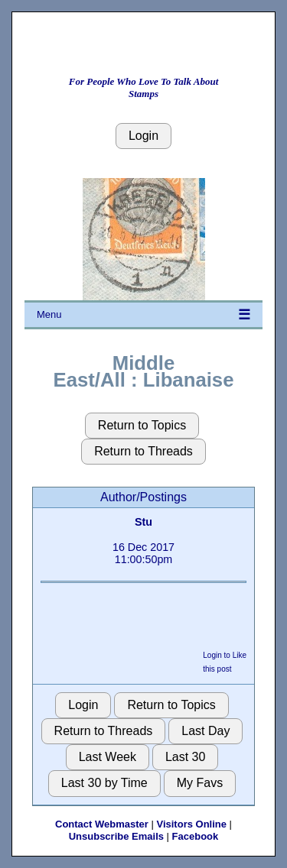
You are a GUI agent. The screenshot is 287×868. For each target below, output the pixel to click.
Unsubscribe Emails (116, 836)
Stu (143, 522)
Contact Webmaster (102, 824)
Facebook (196, 836)
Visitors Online (191, 824)
